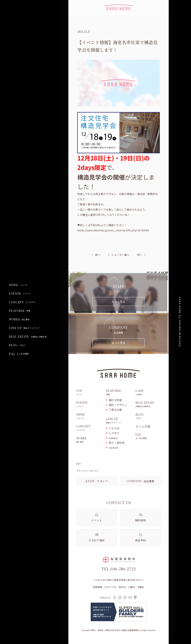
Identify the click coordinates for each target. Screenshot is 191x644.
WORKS (19, 319)
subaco (113, 438)
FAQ (19, 354)
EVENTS (20, 294)
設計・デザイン (118, 405)
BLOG (17, 345)
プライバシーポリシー (88, 471)
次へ (140, 255)
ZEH (78, 464)
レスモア (114, 433)
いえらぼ (114, 428)
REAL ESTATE (28, 337)
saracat (114, 448)
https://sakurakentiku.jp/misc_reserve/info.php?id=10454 (113, 230)
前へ (98, 255)
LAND (148, 393)
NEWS (18, 285)
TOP (89, 393)
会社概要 (140, 481)
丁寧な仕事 (115, 410)
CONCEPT (22, 302)
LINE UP (24, 328)
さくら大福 (143, 426)
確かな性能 (115, 400)
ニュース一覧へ (119, 255)
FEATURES (20, 311)
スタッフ (97, 481)
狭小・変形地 (117, 443)
